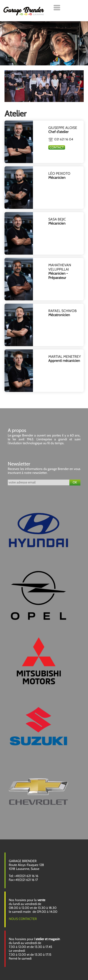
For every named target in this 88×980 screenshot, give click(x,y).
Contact (57, 147)
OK (75, 482)
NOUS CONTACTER (23, 919)
